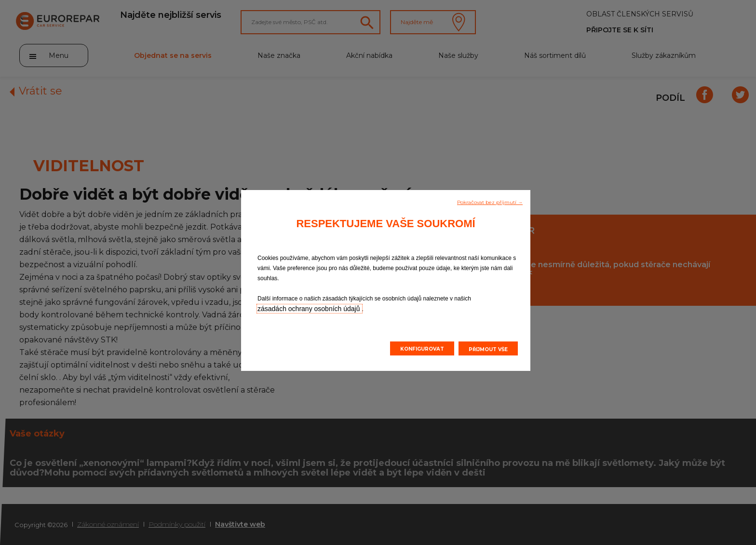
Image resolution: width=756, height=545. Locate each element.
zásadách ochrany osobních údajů (310, 309)
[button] (490, 202)
